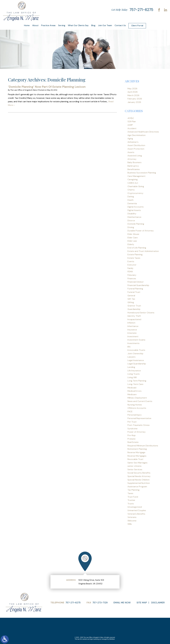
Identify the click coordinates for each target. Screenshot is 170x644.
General (131, 296)
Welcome (132, 521)
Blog (93, 25)
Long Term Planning (137, 381)
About (35, 25)
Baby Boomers (134, 162)
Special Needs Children (139, 480)
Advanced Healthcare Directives (143, 132)
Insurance (132, 330)
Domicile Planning (136, 224)
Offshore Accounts (137, 408)
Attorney (132, 159)
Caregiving (133, 179)
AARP (130, 125)
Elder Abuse (133, 234)
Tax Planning (133, 490)
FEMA (130, 272)
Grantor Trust (134, 306)
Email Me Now (122, 603)
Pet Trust (132, 422)
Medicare (132, 394)
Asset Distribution (136, 145)
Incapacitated (134, 319)
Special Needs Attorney (139, 476)
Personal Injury (135, 415)
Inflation (131, 323)
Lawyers (131, 357)
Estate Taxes (134, 258)
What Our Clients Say (78, 25)
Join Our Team (105, 25)
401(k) (131, 118)
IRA (129, 347)
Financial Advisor (136, 282)
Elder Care (133, 238)
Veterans (132, 517)
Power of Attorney (137, 432)
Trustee (131, 500)
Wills (130, 524)
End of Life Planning (137, 248)
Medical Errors (134, 391)
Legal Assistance (136, 360)
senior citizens (134, 466)
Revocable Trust (135, 459)
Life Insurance (134, 371)
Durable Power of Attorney (141, 231)
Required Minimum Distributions (143, 446)
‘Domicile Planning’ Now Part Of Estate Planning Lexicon (47, 87)
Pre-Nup (132, 435)
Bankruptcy (133, 166)
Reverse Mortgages (137, 456)
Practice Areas (48, 25)
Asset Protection (136, 149)
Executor (132, 265)
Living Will (132, 377)
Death (130, 200)
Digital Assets (134, 210)
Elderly (131, 244)
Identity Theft (134, 316)
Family (130, 268)
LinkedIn (165, 10)
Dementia (132, 203)
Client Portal (137, 26)
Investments (133, 343)
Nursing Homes (135, 405)
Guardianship (134, 309)
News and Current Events (140, 401)
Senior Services (135, 469)
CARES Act (133, 183)
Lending (131, 367)
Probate (131, 439)
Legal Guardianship (137, 364)
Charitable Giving (136, 186)
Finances (132, 278)
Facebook (159, 10)
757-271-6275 (141, 10)
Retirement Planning (137, 449)
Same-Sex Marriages (137, 463)
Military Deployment (137, 398)
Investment (133, 336)
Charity (131, 190)
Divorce (131, 221)
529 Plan (132, 121)
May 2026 (132, 89)
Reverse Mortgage (136, 452)
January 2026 (134, 102)
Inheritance (133, 326)
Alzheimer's (133, 142)
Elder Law (132, 241)
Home (27, 25)
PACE (130, 411)
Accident (132, 128)
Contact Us (120, 25)
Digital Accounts (136, 207)
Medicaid (132, 388)
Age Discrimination (137, 135)
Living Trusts (134, 374)
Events (131, 261)
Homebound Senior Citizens (141, 313)
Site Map (142, 603)
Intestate (132, 333)
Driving (131, 227)
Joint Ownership (135, 354)
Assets (131, 152)
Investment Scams (136, 340)
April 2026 (133, 92)
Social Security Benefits (139, 473)
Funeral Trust (134, 292)
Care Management (136, 176)
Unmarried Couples (137, 510)
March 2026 (133, 95)
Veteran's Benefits (136, 514)
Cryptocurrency (135, 193)
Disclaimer (158, 603)
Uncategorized (135, 507)
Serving (62, 25)
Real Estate (133, 442)
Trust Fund (133, 497)
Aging (130, 139)
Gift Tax (131, 299)
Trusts (131, 504)
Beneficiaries (134, 169)
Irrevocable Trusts (136, 350)
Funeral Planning (135, 289)
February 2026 (135, 99)
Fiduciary (132, 275)
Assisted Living (135, 156)
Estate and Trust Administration (143, 251)
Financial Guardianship (138, 285)
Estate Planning (135, 254)
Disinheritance (134, 217)
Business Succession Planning (142, 173)
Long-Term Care (135, 384)
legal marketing (94, 639)
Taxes (130, 493)
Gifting (131, 302)
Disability (132, 214)
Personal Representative (139, 418)
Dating (131, 197)
